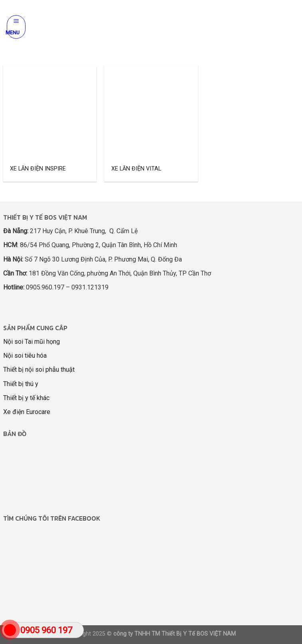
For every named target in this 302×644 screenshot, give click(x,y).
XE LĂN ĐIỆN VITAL (136, 169)
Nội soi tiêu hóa (25, 356)
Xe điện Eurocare (27, 412)
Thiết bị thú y (21, 384)
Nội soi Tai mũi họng (32, 342)
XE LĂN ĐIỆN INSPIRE (38, 169)
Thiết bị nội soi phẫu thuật (39, 370)
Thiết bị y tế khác (26, 398)
